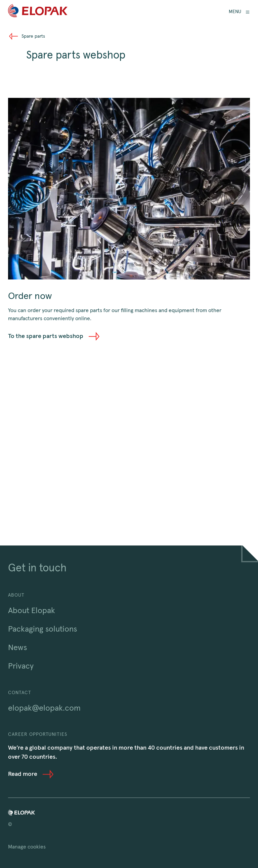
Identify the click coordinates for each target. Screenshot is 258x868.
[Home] (38, 12)
